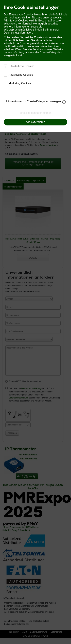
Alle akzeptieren (35, 122)
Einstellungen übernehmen (35, 113)
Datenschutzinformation (18, 33)
